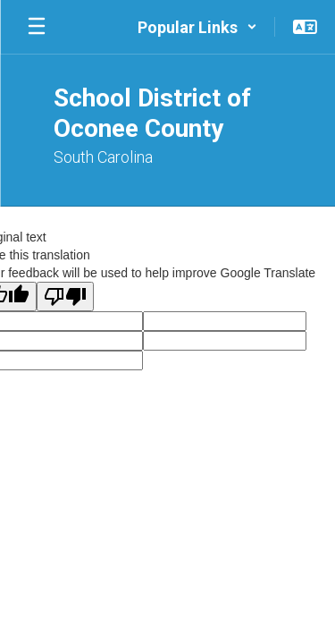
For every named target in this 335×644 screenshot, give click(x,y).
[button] (197, 27)
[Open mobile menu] (37, 27)
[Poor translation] (65, 297)
